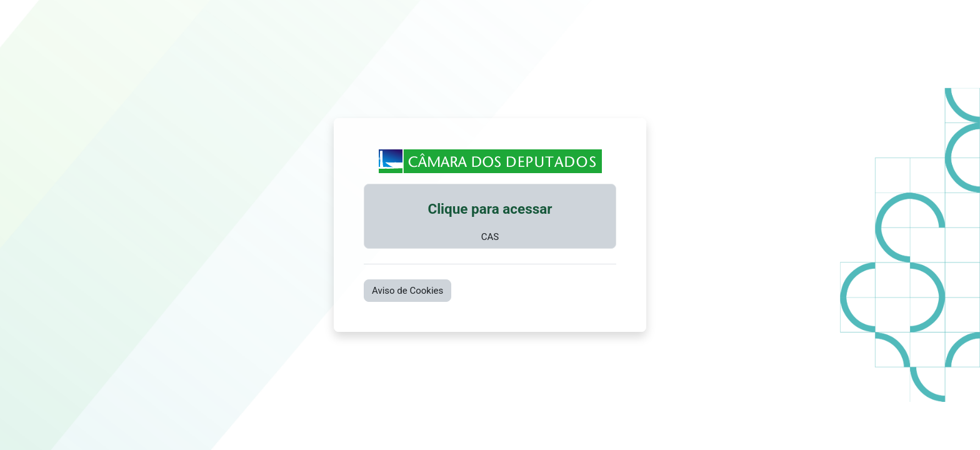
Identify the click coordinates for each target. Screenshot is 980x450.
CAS (490, 237)
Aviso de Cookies (407, 291)
